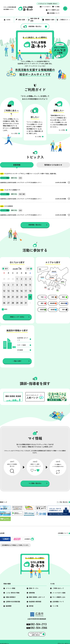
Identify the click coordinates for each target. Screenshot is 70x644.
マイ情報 (57, 7)
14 (13, 291)
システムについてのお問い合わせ (47, 4)
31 (26, 303)
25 (30, 297)
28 (4, 279)
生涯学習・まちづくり (23, 339)
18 (30, 291)
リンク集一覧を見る (62, 502)
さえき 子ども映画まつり (10, 190)
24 (26, 297)
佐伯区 (53, 310)
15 (17, 291)
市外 (64, 310)
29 (8, 279)
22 (17, 297)
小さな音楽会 (6, 206)
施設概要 (9, 606)
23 (21, 297)
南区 (64, 297)
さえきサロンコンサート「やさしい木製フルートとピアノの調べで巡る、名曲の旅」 (28, 174)
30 (13, 279)
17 (26, 291)
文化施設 (20, 350)
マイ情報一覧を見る (35, 483)
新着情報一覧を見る (35, 26)
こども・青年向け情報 (13, 593)
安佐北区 (64, 303)
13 (8, 291)
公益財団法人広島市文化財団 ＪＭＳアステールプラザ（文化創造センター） (21, 183)
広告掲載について (54, 13)
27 (8, 303)
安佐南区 (53, 303)
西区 (42, 303)
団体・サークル (34, 588)
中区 (42, 297)
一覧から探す (17, 361)
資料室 (31, 606)
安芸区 (42, 310)
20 (8, 297)
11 (30, 285)
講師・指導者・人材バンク (37, 597)
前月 (6, 269)
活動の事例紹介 (11, 597)
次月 (28, 269)
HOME (8, 20)
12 (4, 291)
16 (21, 291)
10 (26, 285)
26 (4, 303)
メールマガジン (46, 7)
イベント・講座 (10, 588)
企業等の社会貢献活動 (13, 602)
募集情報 (32, 593)
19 (4, 297)
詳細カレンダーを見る (17, 317)
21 (13, 297)
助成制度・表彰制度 (35, 602)
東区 (53, 297)
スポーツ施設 (21, 345)
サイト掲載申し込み (54, 10)
